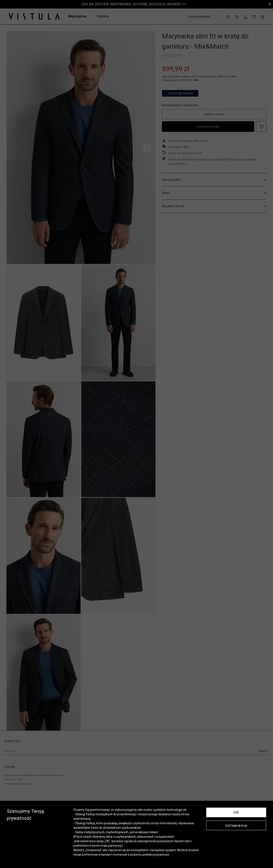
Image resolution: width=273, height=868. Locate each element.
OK (236, 812)
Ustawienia (236, 825)
